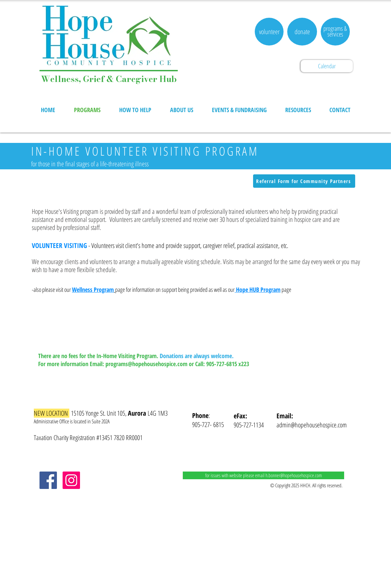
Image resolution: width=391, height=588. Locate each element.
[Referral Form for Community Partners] (304, 181)
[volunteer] (269, 32)
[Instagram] (71, 480)
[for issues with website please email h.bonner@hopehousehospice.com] (263, 475)
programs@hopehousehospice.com (146, 364)
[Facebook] (48, 480)
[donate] (302, 32)
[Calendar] (327, 66)
